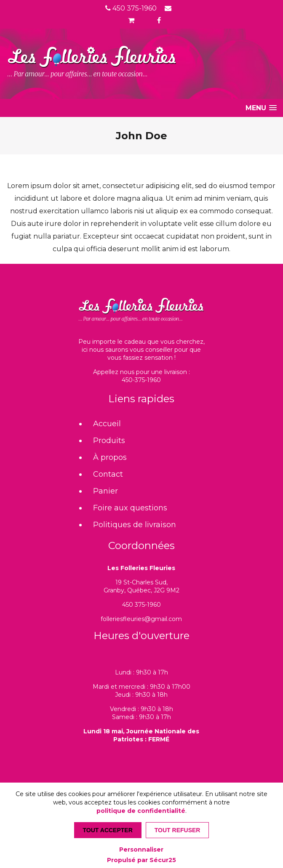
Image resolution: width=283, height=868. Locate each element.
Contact (108, 474)
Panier (105, 491)
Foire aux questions (130, 508)
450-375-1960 (141, 380)
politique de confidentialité (141, 811)
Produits (109, 441)
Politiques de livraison (135, 525)
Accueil (107, 424)
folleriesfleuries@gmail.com (141, 619)
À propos (110, 457)
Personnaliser (141, 849)
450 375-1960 (131, 8)
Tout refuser (178, 830)
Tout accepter (108, 830)
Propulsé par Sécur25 (141, 860)
